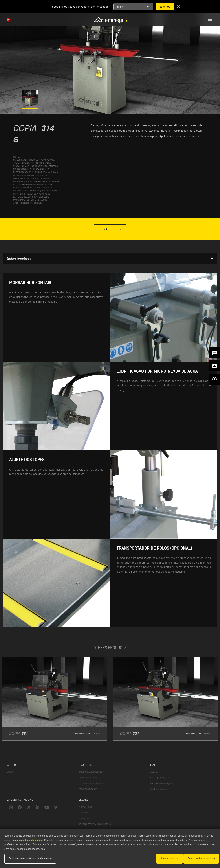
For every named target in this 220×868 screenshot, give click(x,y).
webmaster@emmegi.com (162, 783)
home (16, 157)
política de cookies (33, 840)
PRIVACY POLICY (86, 807)
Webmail (154, 772)
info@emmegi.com (159, 789)
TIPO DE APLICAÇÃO (88, 778)
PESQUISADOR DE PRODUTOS (92, 783)
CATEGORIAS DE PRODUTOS (91, 772)
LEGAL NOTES (85, 813)
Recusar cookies (170, 858)
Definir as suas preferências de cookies (30, 858)
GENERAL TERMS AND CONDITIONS (95, 824)
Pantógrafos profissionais (29, 203)
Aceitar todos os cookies (201, 858)
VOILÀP (10, 772)
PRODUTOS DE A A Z (88, 789)
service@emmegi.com (160, 778)
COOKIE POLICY (85, 818)
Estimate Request (110, 229)
